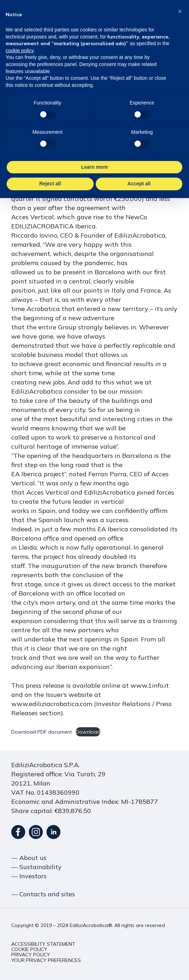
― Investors (29, 876)
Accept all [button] (139, 184)
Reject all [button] (50, 184)
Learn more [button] (94, 167)
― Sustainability (36, 867)
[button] (43, 944)
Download (88, 732)
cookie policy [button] (20, 50)
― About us (29, 858)
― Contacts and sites (43, 894)
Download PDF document (42, 732)
